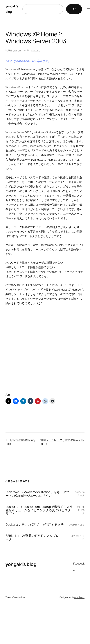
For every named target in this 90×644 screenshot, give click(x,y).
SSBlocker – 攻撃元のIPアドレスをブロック (32, 538)
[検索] (74, 9)
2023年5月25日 (77, 525)
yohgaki (17, 51)
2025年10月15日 (81, 510)
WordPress (79, 597)
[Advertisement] (45, 354)
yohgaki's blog (21, 564)
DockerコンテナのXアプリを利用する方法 (35, 525)
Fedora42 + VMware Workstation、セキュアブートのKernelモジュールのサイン (37, 494)
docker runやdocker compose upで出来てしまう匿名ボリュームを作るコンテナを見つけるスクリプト (39, 510)
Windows (36, 51)
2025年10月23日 (80, 494)
